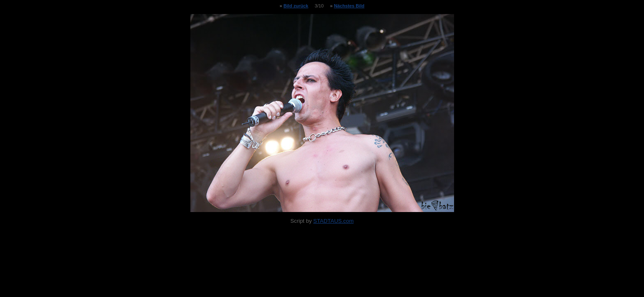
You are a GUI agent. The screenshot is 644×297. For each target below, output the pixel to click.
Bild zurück (296, 6)
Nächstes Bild (349, 6)
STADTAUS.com (333, 221)
